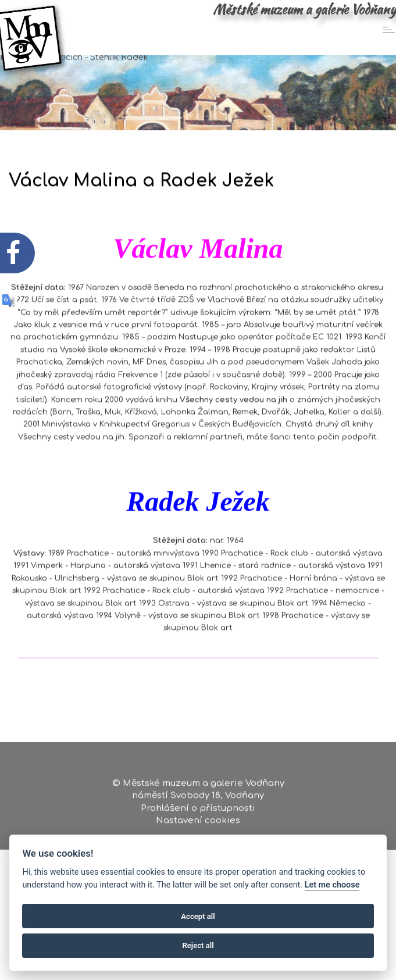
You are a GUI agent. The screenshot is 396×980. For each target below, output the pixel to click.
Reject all (198, 945)
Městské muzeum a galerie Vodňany (304, 9)
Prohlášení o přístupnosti (198, 812)
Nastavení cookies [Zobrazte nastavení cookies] (198, 824)
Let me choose (332, 885)
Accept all (198, 916)
